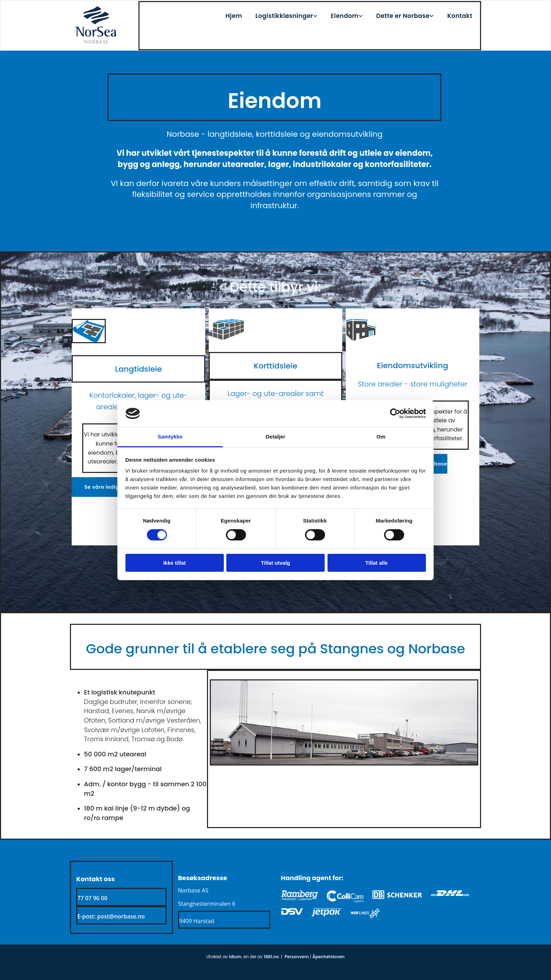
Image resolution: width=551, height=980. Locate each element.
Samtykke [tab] (170, 437)
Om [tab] (381, 437)
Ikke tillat (174, 563)
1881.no (271, 957)
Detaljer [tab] (275, 437)
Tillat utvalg (275, 563)
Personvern (297, 957)
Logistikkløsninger (296, 14)
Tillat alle (377, 563)
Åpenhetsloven (329, 957)
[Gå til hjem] (96, 42)
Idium (235, 957)
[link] (292, 14)
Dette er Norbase (408, 14)
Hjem (248, 14)
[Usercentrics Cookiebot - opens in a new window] (395, 414)
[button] (113, 487)
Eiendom (353, 14)
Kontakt (462, 14)
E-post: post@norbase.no (111, 916)
